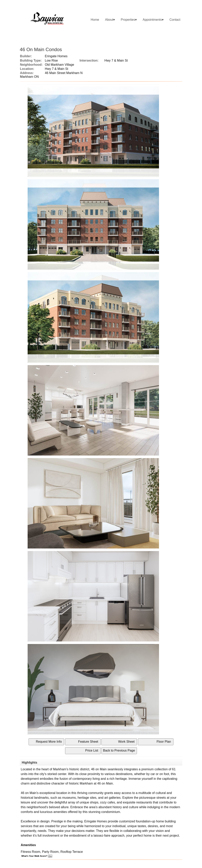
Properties (128, 20)
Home (95, 20)
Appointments (152, 20)
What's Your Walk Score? (37, 856)
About (109, 20)
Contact (175, 20)
